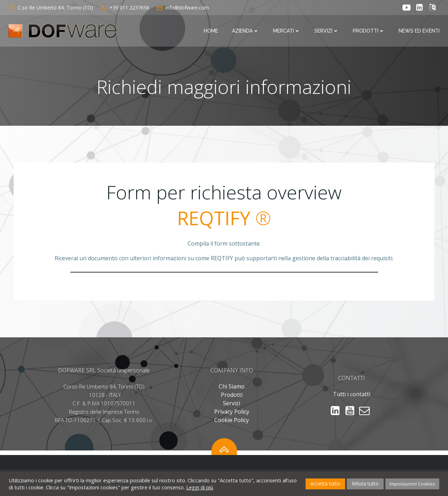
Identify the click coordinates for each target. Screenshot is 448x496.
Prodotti (369, 31)
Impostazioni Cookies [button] (412, 484)
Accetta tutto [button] (325, 484)
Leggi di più (200, 487)
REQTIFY (214, 218)
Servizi (327, 31)
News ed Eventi (419, 31)
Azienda (246, 31)
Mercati (287, 31)
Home (211, 31)
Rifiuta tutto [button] (365, 484)
